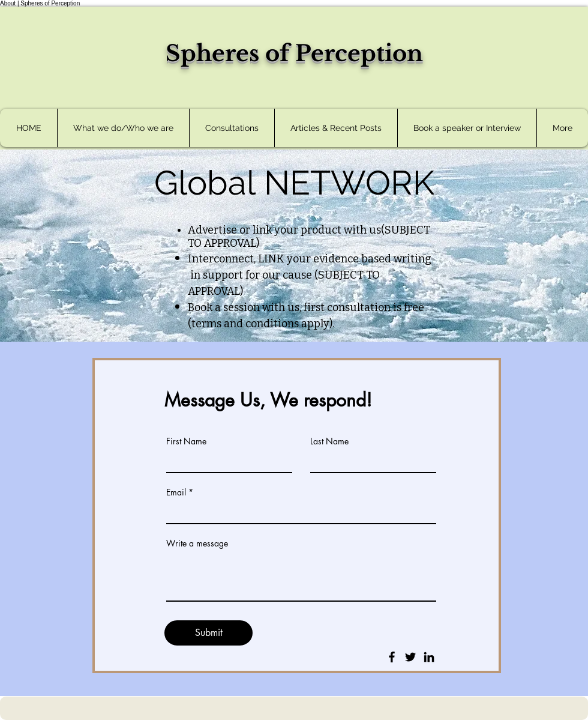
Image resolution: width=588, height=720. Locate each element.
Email (176, 492)
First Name (186, 441)
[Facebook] (392, 657)
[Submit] (208, 633)
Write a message (197, 543)
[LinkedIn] (429, 657)
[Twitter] (410, 657)
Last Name (329, 441)
